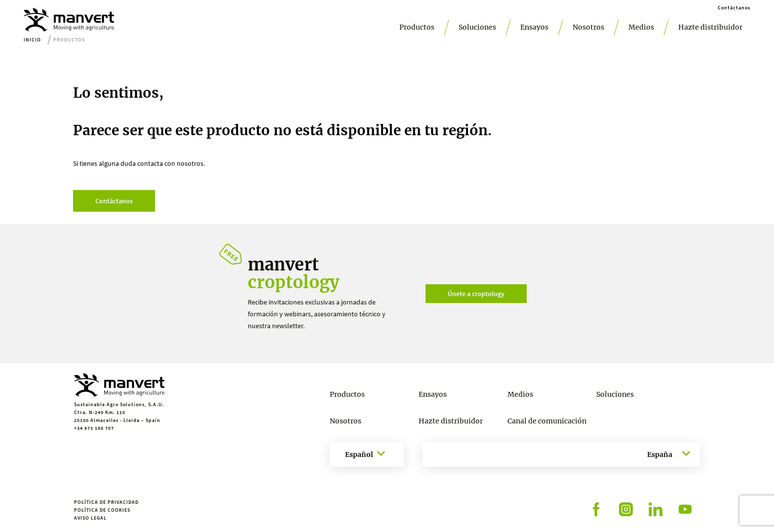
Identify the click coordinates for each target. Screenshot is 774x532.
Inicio (32, 40)
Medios (641, 27)
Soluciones (477, 27)
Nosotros (588, 27)
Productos (417, 27)
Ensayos (534, 27)
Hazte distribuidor (710, 27)
